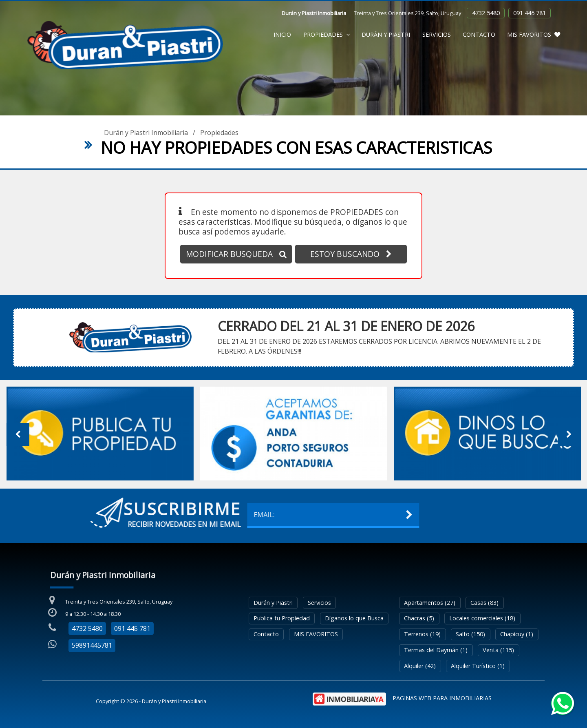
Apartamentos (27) (430, 603)
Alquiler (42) (420, 666)
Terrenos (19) (422, 634)
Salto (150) (470, 634)
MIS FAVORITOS (534, 34)
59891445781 (92, 645)
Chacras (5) (419, 618)
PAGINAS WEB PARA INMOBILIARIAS (442, 698)
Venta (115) (498, 650)
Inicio (282, 34)
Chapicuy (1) (517, 634)
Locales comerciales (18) (482, 618)
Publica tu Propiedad (282, 618)
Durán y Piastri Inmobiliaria (146, 133)
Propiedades (327, 34)
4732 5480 (486, 13)
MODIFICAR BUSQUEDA (236, 254)
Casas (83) (484, 603)
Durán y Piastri (386, 34)
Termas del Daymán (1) (436, 650)
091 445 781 (530, 13)
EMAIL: (102, 515)
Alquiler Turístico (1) (478, 666)
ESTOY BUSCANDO (351, 254)
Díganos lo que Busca (354, 618)
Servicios (437, 34)
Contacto (479, 34)
